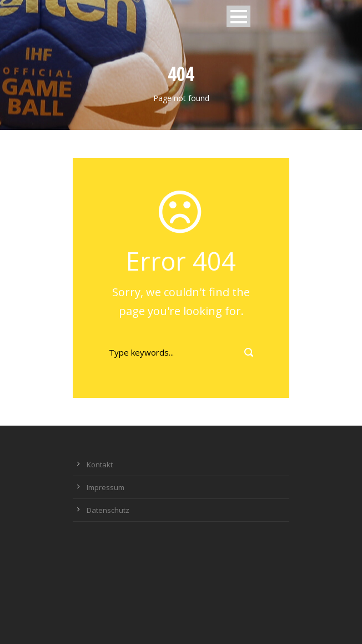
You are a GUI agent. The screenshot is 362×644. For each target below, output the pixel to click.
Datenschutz (108, 510)
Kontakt (100, 465)
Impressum (105, 487)
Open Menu (238, 16)
